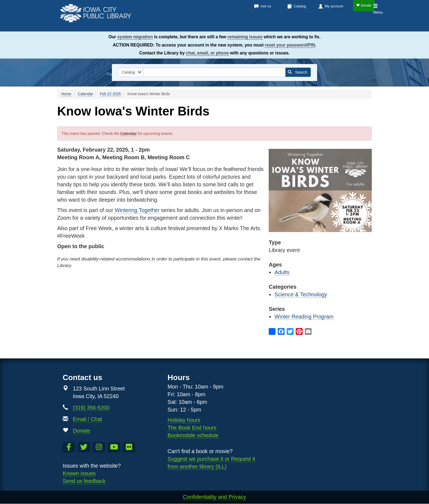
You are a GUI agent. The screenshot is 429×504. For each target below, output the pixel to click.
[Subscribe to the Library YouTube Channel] (114, 447)
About (322, 25)
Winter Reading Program (304, 317)
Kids (345, 25)
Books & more (223, 25)
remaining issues (245, 37)
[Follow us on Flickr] (129, 447)
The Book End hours (192, 428)
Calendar (261, 25)
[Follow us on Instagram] (99, 447)
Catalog (300, 6)
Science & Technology (301, 294)
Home (66, 94)
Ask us (266, 6)
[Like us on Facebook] (69, 447)
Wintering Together (137, 210)
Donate (364, 5)
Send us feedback (84, 481)
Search (298, 72)
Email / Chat (87, 419)
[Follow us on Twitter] (84, 447)
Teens (364, 25)
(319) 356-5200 (91, 408)
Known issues (79, 473)
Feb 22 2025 (110, 94)
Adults (282, 272)
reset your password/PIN (290, 45)
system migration (135, 37)
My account (334, 6)
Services (293, 25)
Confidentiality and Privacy (215, 497)
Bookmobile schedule (193, 435)
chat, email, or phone (208, 53)
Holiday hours (184, 420)
